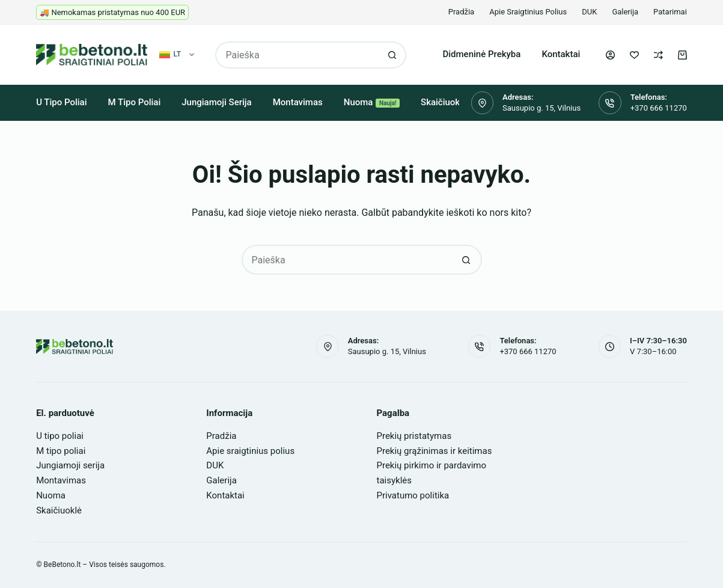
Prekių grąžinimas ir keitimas (435, 451)
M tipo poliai (135, 102)
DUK (589, 12)
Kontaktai (561, 54)
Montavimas (298, 102)
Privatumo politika (413, 495)
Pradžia (461, 12)
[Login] (610, 55)
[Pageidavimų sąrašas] (634, 55)
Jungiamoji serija (216, 102)
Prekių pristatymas (414, 436)
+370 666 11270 (659, 108)
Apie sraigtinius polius (528, 12)
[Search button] (393, 55)
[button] (177, 55)
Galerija (625, 12)
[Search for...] (297, 55)
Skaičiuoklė (444, 102)
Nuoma (372, 102)
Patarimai (670, 12)
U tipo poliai (61, 102)
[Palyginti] (658, 55)
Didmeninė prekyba (481, 54)
